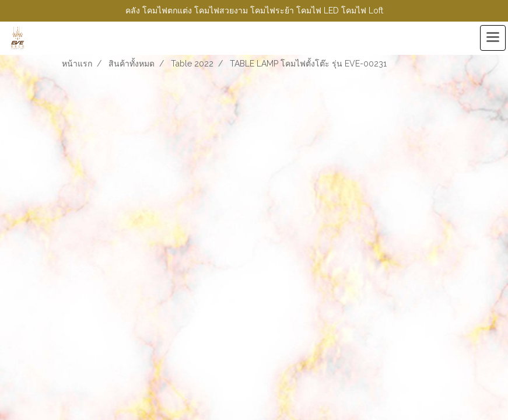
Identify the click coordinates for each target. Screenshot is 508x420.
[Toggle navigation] (493, 38)
